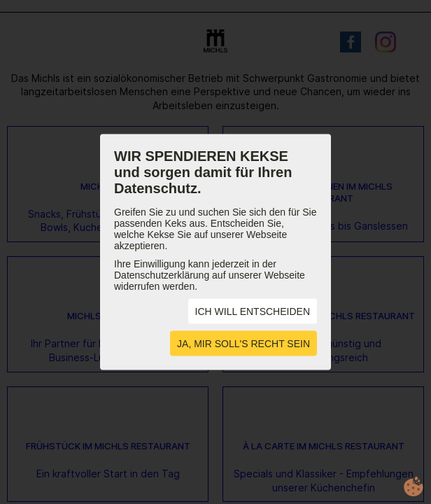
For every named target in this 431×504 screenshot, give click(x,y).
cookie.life (414, 486)
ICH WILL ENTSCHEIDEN (253, 311)
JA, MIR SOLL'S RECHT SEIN (243, 344)
